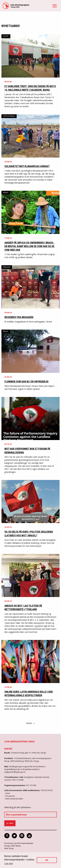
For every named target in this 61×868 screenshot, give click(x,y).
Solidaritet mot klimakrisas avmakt (27, 166)
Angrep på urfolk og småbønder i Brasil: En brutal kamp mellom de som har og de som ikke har (29, 246)
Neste (31, 723)
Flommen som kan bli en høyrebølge (26, 382)
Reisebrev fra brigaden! (19, 317)
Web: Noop (9, 848)
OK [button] (47, 860)
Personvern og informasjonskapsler (19, 843)
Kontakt (8, 749)
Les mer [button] (9, 863)
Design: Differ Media (13, 846)
